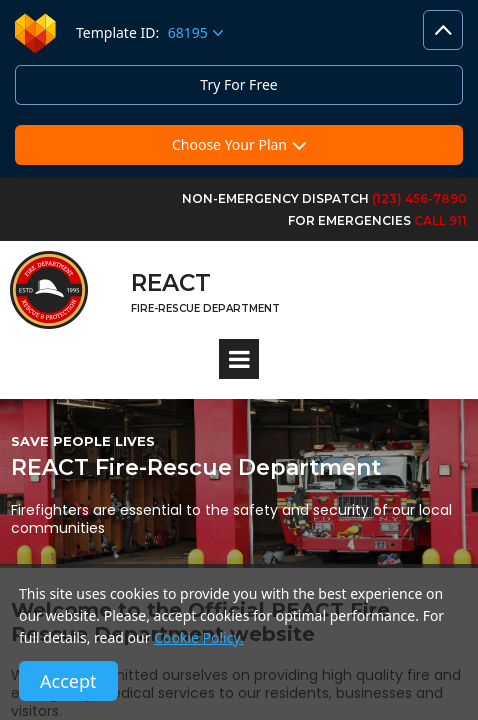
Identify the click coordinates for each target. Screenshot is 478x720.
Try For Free (238, 84)
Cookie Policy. (199, 637)
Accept (68, 681)
